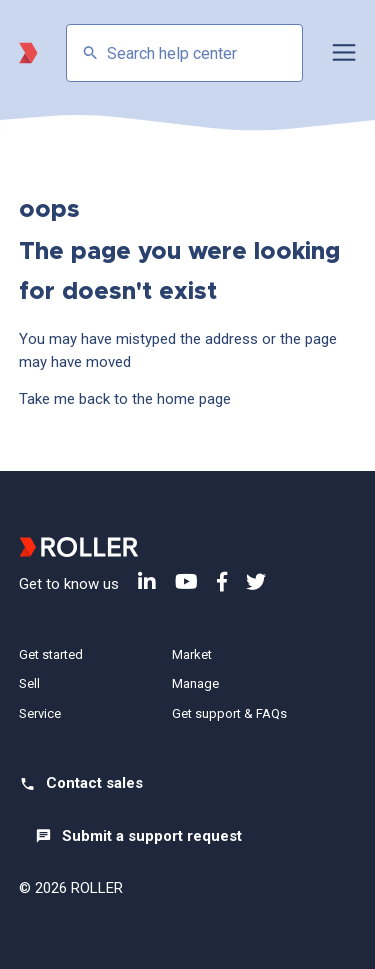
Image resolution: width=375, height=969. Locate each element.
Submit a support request (152, 836)
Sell (29, 683)
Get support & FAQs (229, 713)
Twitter (256, 582)
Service (40, 713)
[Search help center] (185, 53)
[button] (344, 53)
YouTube (186, 582)
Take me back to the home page (125, 399)
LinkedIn (147, 582)
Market (192, 654)
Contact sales (94, 783)
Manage (195, 683)
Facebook (222, 582)
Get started (51, 654)
